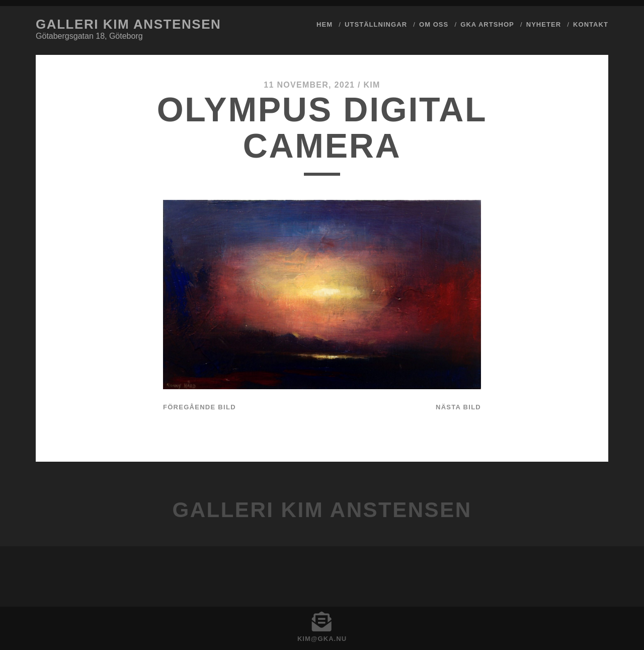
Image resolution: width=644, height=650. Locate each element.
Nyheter (544, 24)
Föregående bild (199, 407)
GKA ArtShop (487, 24)
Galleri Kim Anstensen (128, 24)
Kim (372, 85)
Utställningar (376, 24)
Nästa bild (458, 407)
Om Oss (434, 24)
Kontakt (591, 24)
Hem (325, 24)
